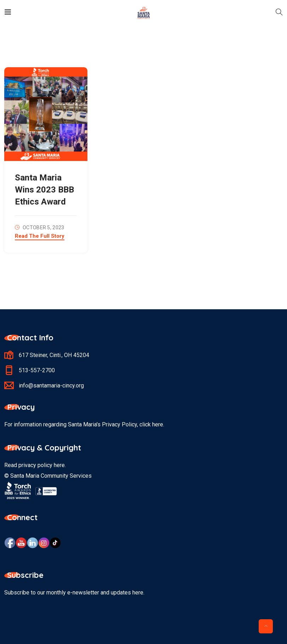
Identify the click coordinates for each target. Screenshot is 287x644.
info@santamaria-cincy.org (51, 386)
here (59, 465)
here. (158, 424)
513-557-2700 (37, 370)
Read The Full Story (40, 236)
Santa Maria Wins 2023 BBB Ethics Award (44, 190)
